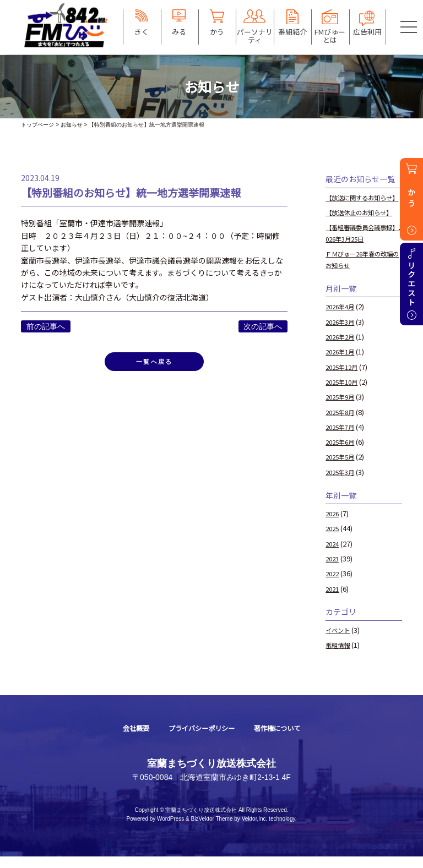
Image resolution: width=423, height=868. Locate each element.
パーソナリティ (255, 36)
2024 (333, 555)
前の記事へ (46, 326)
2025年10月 (344, 393)
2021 (333, 600)
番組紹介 (292, 32)
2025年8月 (342, 423)
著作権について (285, 739)
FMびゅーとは (330, 36)
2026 (333, 525)
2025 (333, 540)
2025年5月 (342, 468)
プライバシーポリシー (200, 739)
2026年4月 (342, 318)
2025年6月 (342, 453)
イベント (340, 642)
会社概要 (127, 739)
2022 (333, 585)
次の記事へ (263, 326)
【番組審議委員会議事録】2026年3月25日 (361, 244)
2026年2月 (342, 348)
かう (217, 32)
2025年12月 (344, 378)
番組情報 (340, 656)
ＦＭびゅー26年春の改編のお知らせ (362, 271)
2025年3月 (342, 484)
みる (179, 32)
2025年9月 (342, 408)
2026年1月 (342, 363)
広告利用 (367, 32)
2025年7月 (342, 438)
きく (142, 32)
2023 (333, 570)
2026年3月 (342, 333)
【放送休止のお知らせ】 (365, 224)
